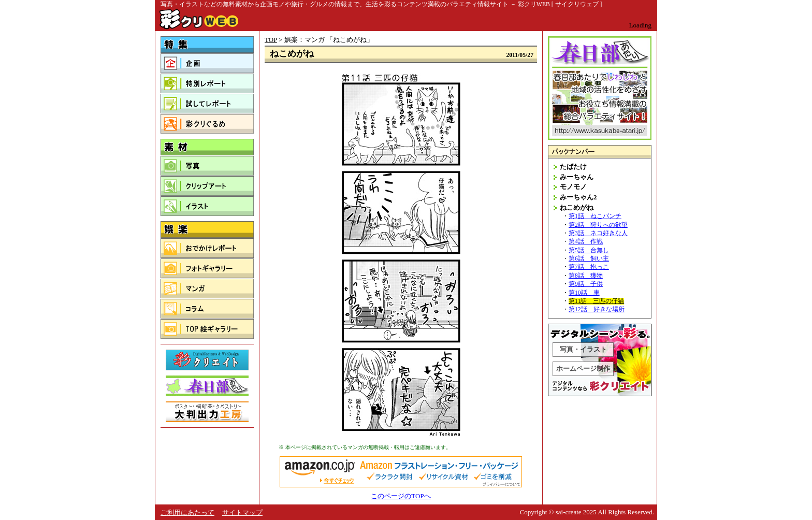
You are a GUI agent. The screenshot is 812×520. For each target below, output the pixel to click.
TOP (271, 40)
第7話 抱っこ (589, 267)
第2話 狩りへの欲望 (598, 225)
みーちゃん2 (578, 197)
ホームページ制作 (583, 369)
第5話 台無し (589, 250)
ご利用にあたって (187, 512)
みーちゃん (577, 177)
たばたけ (573, 167)
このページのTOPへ (401, 496)
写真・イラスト (583, 349)
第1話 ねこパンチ (595, 216)
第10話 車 (584, 293)
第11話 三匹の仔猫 (596, 301)
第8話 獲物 (586, 276)
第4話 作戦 (586, 242)
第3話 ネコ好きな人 (598, 233)
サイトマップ (242, 512)
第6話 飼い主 (589, 259)
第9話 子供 (586, 284)
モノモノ (573, 187)
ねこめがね (577, 207)
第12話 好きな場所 (597, 309)
